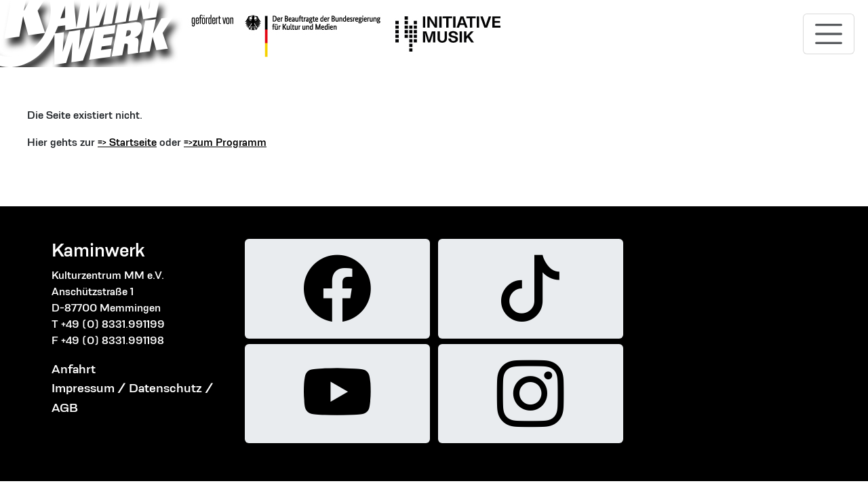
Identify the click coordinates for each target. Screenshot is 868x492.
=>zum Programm (225, 142)
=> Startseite (127, 142)
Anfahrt (74, 369)
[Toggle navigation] (829, 34)
